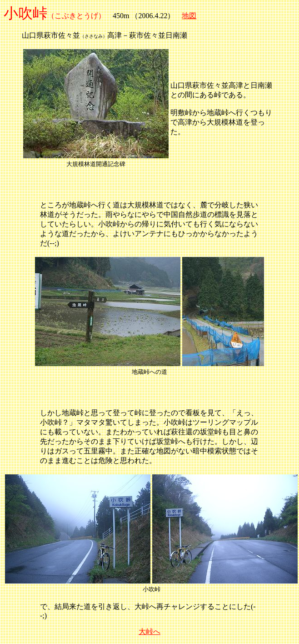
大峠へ (149, 631)
